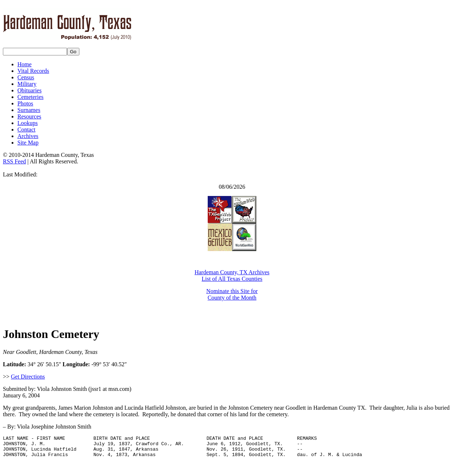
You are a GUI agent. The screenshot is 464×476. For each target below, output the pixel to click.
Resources (29, 116)
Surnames (29, 110)
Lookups (28, 123)
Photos (25, 103)
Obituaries (30, 90)
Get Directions (28, 377)
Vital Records (33, 71)
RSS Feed (14, 161)
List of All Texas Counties (232, 279)
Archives (28, 136)
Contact (26, 130)
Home (24, 64)
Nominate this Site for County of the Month (232, 294)
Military (27, 84)
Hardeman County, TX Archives (232, 272)
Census (26, 77)
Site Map (28, 143)
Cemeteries (30, 97)
